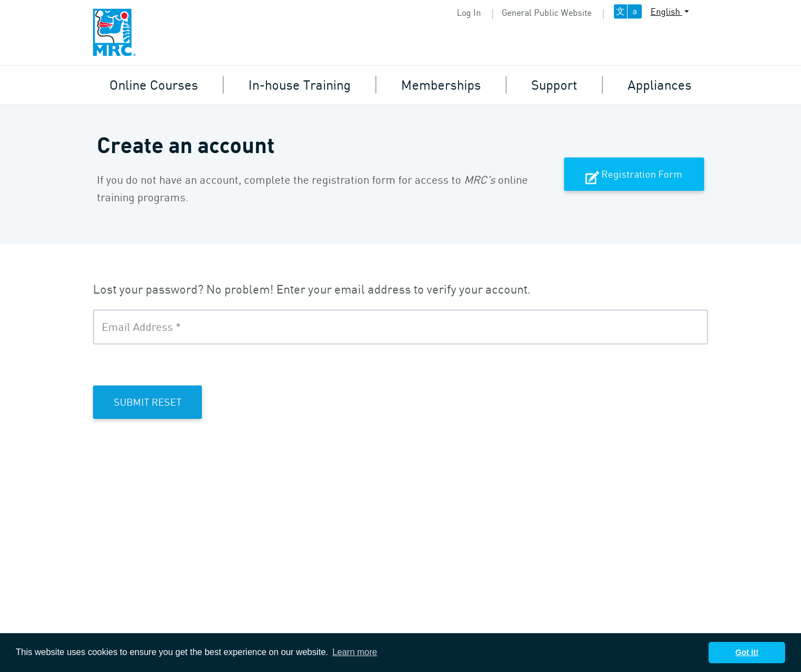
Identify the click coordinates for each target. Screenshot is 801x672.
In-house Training (300, 84)
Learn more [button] (355, 652)
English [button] (666, 11)
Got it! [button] (747, 652)
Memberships (441, 84)
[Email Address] (400, 327)
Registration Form (634, 175)
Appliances (660, 84)
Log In (469, 13)
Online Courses (154, 84)
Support (554, 84)
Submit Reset (148, 402)
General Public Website (547, 13)
